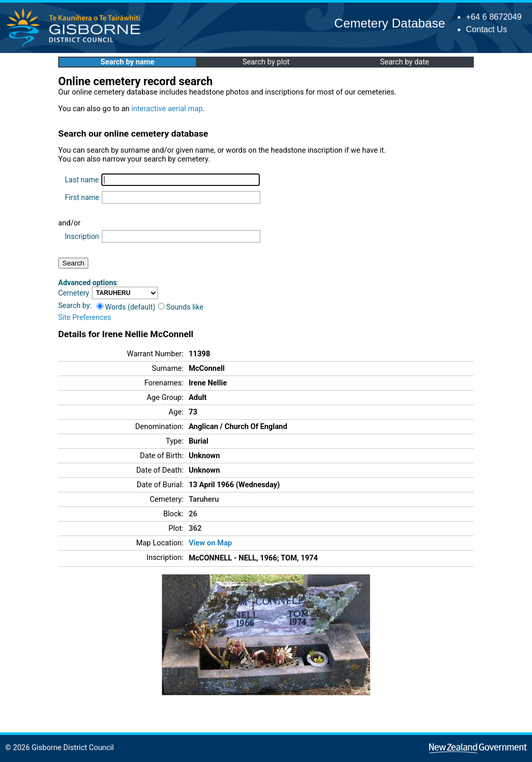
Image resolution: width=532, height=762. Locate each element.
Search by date (404, 62)
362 (195, 529)
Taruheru (204, 499)
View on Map (210, 543)
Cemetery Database (389, 23)
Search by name (128, 62)
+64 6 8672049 (494, 17)
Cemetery (74, 293)
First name (82, 197)
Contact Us (487, 29)
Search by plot (266, 62)
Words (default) (126, 307)
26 (193, 514)
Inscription (82, 236)
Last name (82, 180)
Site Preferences (85, 317)
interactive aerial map (167, 109)
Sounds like (181, 307)
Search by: (75, 305)
